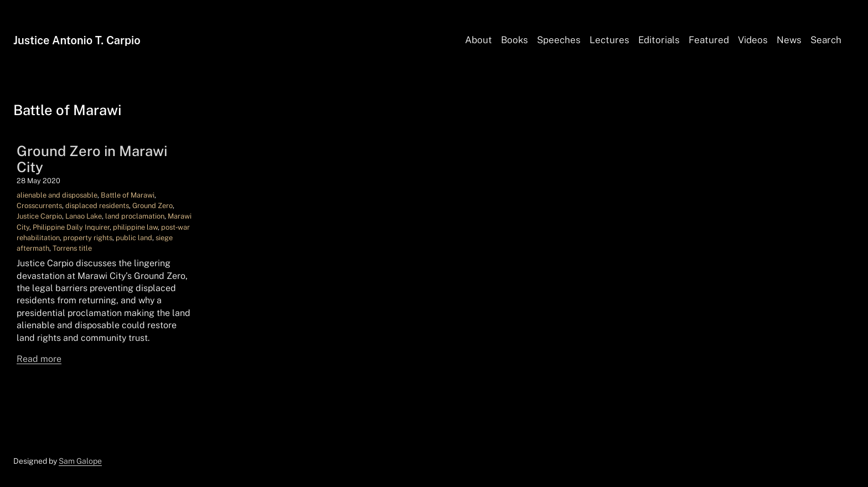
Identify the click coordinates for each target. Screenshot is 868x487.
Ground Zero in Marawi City (92, 159)
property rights (88, 238)
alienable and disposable (57, 195)
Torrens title (72, 248)
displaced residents (97, 206)
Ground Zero (153, 206)
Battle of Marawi (128, 195)
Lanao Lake (84, 216)
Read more (39, 359)
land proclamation (135, 216)
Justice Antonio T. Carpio (77, 40)
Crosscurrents (39, 206)
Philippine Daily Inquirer (71, 227)
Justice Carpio (39, 216)
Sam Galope (80, 461)
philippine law (135, 227)
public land (134, 238)
